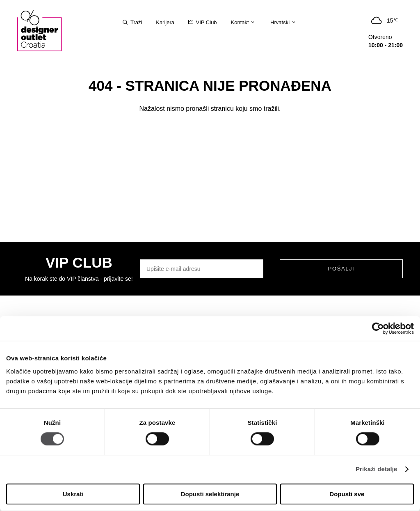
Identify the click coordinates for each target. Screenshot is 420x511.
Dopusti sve (347, 494)
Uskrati (73, 494)
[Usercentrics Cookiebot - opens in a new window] (378, 328)
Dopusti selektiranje (210, 494)
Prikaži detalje (377, 469)
